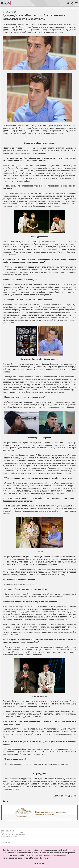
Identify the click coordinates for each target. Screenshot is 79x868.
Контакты (5, 843)
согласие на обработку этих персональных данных (29, 855)
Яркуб (5, 3)
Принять (40, 863)
